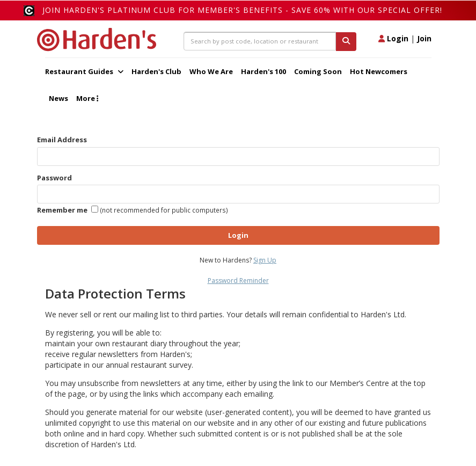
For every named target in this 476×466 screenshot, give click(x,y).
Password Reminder (238, 281)
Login (393, 38)
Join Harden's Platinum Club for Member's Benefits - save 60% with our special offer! (242, 10)
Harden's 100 (263, 71)
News (58, 98)
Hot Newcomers (379, 71)
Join (424, 38)
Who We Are (211, 71)
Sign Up (265, 260)
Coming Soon (318, 71)
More (87, 98)
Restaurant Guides (84, 71)
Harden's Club (156, 71)
